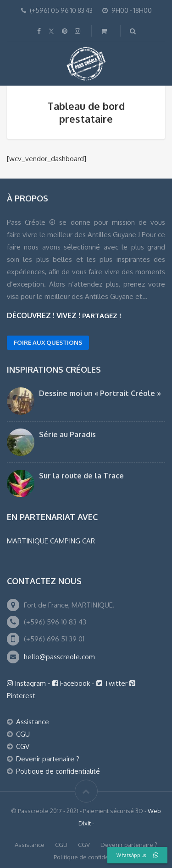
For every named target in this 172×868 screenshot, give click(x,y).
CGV (23, 746)
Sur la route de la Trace (81, 476)
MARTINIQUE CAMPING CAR (51, 541)
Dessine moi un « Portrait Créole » (100, 393)
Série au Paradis (67, 434)
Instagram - (30, 683)
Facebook (72, 683)
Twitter (113, 683)
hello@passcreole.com (59, 657)
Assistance (33, 722)
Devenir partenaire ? (48, 759)
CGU (23, 734)
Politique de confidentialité (58, 771)
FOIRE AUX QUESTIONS (48, 342)
